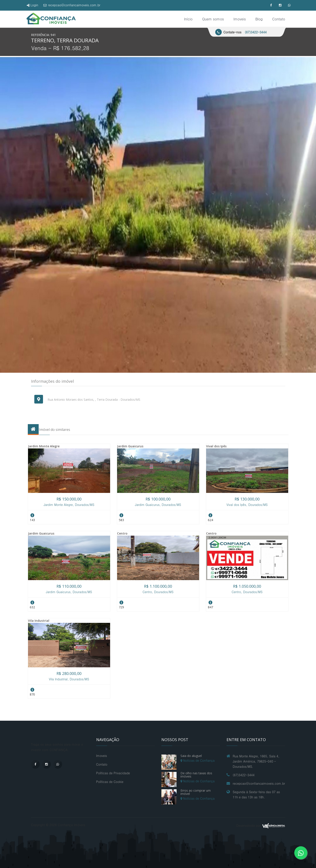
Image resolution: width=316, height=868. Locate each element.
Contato (279, 19)
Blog (259, 19)
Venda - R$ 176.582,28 (60, 48)
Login (32, 5)
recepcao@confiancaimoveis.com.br (72, 5)
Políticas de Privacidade (113, 773)
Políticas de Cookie (110, 782)
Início (188, 19)
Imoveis (240, 19)
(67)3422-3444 (256, 32)
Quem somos (213, 19)
